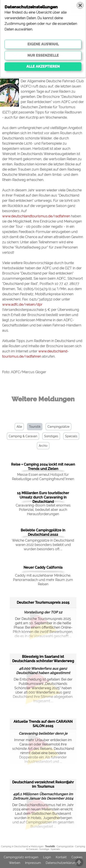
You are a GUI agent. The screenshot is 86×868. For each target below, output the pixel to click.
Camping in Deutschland (15, 846)
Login (47, 857)
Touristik (35, 427)
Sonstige (44, 849)
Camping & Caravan (23, 436)
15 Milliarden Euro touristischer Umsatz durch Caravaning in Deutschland (43, 497)
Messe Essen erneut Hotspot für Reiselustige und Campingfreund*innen (43, 477)
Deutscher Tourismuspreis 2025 (43, 603)
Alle (19, 427)
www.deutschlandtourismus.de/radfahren (36, 216)
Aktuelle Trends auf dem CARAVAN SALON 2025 (43, 724)
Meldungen (37, 846)
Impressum (33, 863)
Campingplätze (58, 427)
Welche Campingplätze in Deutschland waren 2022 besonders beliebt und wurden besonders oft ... (43, 545)
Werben (15, 863)
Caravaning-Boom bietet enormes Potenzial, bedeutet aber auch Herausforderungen (43, 510)
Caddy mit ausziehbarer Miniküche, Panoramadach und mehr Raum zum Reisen (43, 580)
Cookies (77, 857)
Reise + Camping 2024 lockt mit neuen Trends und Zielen (43, 467)
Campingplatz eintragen (21, 857)
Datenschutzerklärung (61, 863)
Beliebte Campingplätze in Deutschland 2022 (43, 532)
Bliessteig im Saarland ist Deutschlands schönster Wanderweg (43, 659)
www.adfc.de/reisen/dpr (22, 304)
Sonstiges (51, 436)
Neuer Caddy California (43, 567)
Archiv (43, 446)
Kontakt (61, 857)
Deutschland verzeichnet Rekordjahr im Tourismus (43, 784)
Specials (71, 436)
